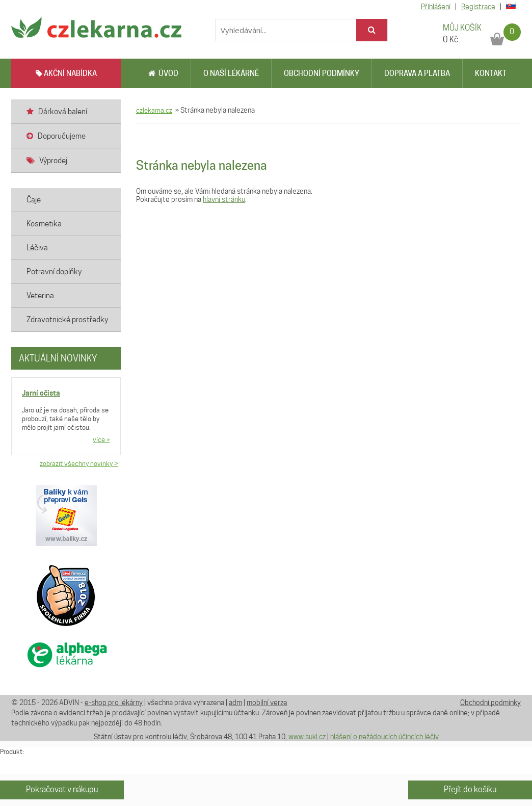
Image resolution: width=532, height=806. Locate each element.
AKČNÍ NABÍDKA (66, 73)
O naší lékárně (231, 73)
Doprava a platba (417, 73)
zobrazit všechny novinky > (79, 463)
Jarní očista (41, 393)
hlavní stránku (224, 199)
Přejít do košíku (470, 789)
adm (235, 703)
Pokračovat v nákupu (62, 789)
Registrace (478, 7)
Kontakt (491, 73)
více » (101, 439)
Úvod (163, 73)
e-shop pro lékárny (114, 703)
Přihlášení (436, 7)
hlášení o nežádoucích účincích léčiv (384, 737)
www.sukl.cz (307, 737)
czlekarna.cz (154, 110)
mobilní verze (267, 703)
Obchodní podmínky (322, 73)
